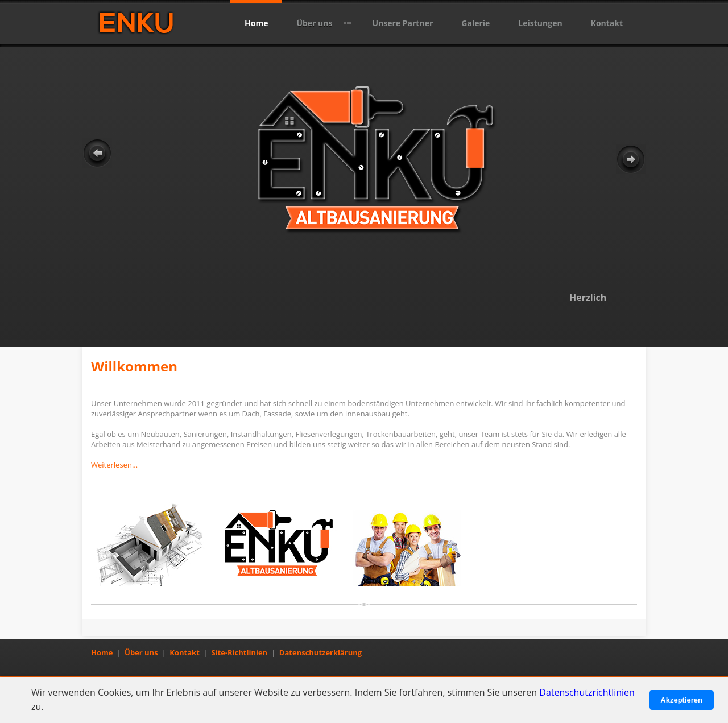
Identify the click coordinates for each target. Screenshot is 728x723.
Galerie (475, 23)
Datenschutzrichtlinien (587, 692)
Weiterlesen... (114, 465)
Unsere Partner (402, 23)
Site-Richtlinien (239, 652)
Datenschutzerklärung (320, 652)
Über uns (314, 23)
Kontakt (607, 23)
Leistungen (540, 23)
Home (256, 23)
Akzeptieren (681, 700)
